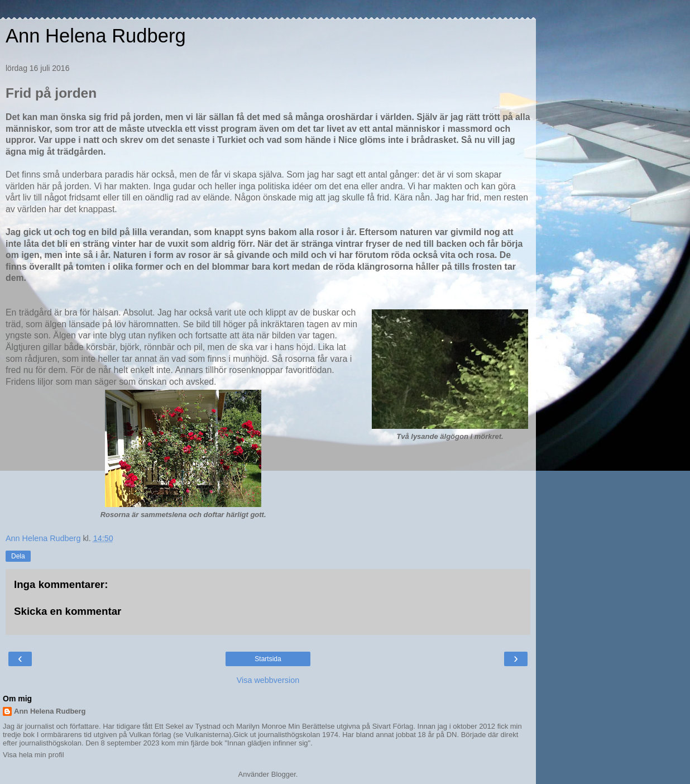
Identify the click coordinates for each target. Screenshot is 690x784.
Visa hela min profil (33, 755)
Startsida (268, 659)
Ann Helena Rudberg (96, 36)
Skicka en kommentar (68, 611)
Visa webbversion (268, 680)
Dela (18, 556)
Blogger (284, 774)
